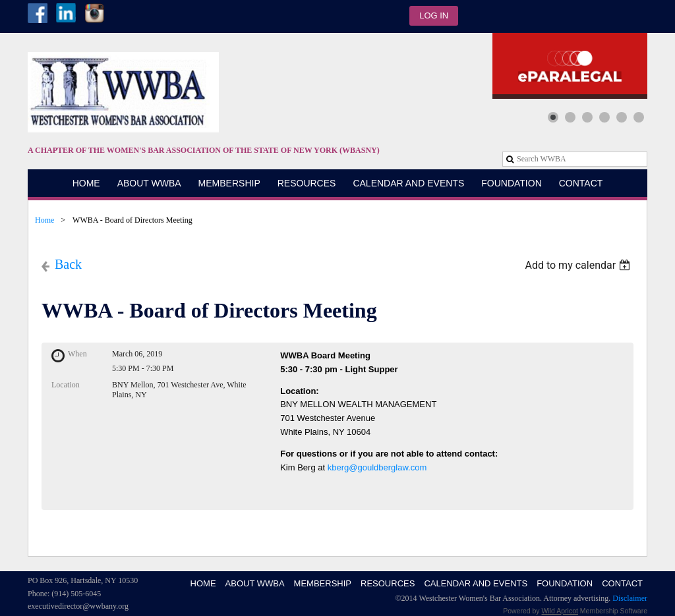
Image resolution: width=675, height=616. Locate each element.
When (77, 354)
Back (68, 264)
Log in (434, 15)
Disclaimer (630, 598)
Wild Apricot (560, 611)
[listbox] (579, 265)
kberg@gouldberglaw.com (377, 467)
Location (66, 385)
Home (44, 220)
